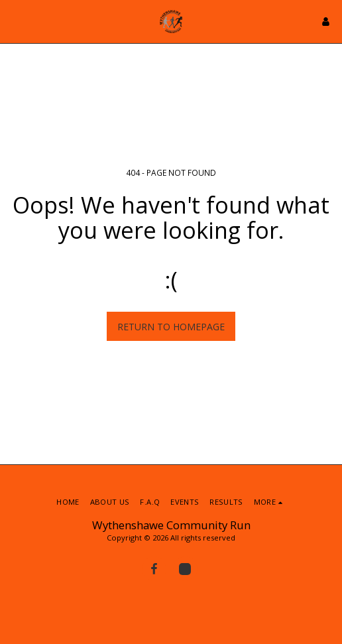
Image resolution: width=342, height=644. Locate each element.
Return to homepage (171, 327)
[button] (15, 21)
